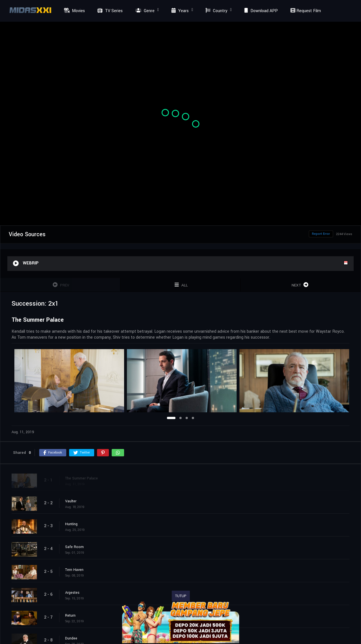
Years (179, 11)
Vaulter (71, 501)
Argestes (72, 593)
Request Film (305, 11)
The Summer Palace (82, 478)
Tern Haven (74, 570)
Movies (74, 11)
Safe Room (74, 547)
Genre (144, 11)
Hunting (71, 524)
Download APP (260, 11)
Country (216, 11)
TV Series (109, 11)
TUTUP (181, 596)
